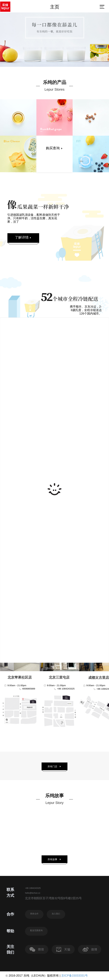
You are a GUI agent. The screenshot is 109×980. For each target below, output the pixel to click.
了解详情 (23, 237)
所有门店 (55, 766)
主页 (55, 7)
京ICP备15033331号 (75, 976)
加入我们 (56, 914)
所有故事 (55, 859)
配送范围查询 (36, 930)
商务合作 (34, 914)
